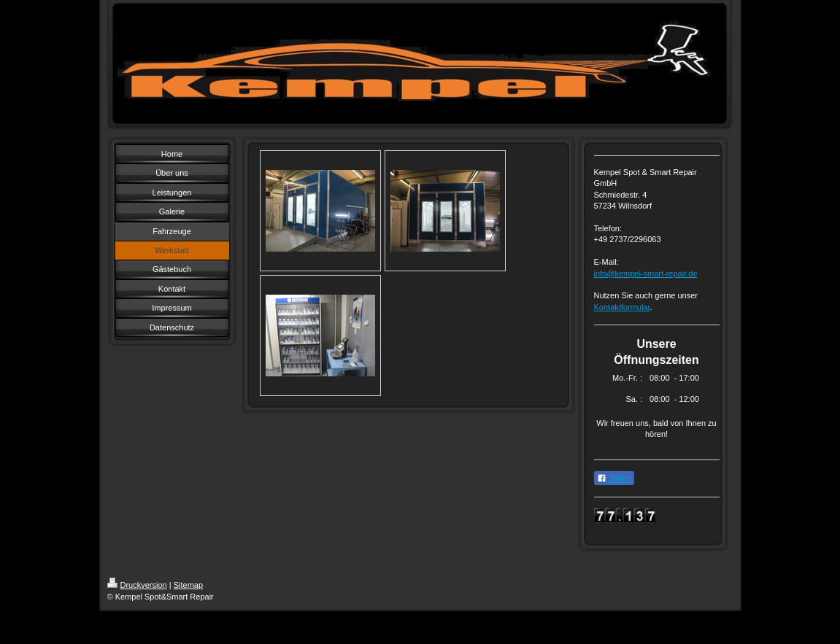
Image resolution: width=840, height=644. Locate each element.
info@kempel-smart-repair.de (646, 273)
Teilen (614, 478)
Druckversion (137, 585)
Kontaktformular (622, 307)
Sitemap (188, 585)
